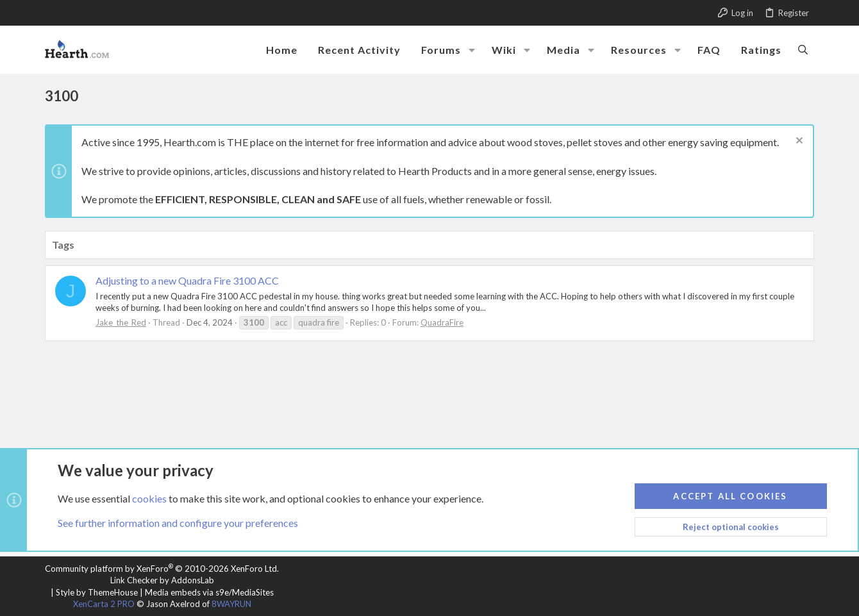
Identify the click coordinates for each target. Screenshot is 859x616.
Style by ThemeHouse (97, 592)
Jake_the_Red (121, 322)
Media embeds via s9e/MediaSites (209, 592)
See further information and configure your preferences (178, 523)
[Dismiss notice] (798, 142)
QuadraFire (442, 322)
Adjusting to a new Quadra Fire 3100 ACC (187, 280)
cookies (149, 498)
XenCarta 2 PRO (104, 604)
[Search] (803, 49)
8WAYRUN (231, 604)
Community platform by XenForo (162, 569)
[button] (472, 50)
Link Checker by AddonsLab (162, 580)
